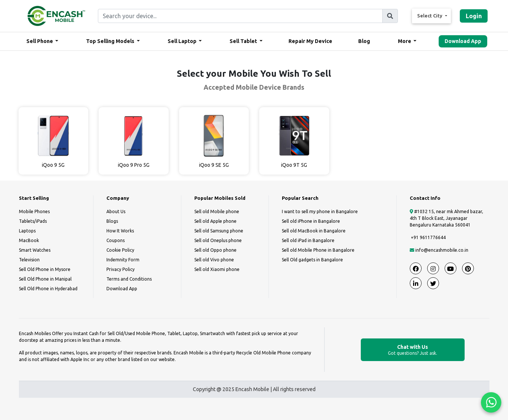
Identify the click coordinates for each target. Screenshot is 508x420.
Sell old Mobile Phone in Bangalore (318, 250)
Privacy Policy (121, 269)
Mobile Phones (34, 211)
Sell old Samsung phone (219, 231)
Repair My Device (310, 41)
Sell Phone (40, 41)
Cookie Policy (120, 250)
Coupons (116, 240)
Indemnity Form (123, 260)
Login (474, 16)
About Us (116, 211)
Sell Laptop (183, 41)
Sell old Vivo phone (214, 260)
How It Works (120, 231)
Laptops (27, 231)
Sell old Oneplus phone (218, 240)
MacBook (29, 240)
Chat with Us (413, 350)
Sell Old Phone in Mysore (45, 269)
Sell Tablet (244, 41)
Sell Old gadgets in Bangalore (312, 260)
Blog (364, 41)
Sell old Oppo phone (215, 250)
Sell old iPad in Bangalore (308, 240)
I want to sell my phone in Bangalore (320, 211)
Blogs (112, 221)
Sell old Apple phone (215, 221)
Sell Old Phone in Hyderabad (48, 289)
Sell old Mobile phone (217, 211)
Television (29, 260)
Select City (430, 16)
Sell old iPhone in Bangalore (311, 221)
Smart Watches (35, 250)
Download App (463, 41)
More (405, 41)
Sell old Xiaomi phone (217, 269)
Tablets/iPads (33, 221)
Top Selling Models (111, 41)
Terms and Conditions (129, 279)
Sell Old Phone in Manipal (45, 279)
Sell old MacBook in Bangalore (314, 231)
